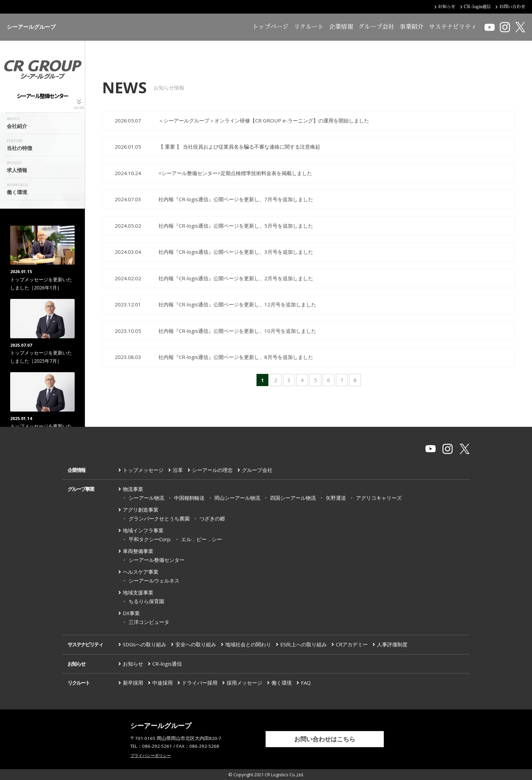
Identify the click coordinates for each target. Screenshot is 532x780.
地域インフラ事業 (143, 530)
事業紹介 (412, 27)
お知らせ (76, 664)
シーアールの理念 (212, 470)
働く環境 (282, 683)
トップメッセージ (143, 470)
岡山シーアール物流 (237, 498)
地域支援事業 (138, 592)
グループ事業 (81, 489)
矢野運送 (336, 498)
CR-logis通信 (167, 664)
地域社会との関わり (248, 644)
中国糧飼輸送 (189, 498)
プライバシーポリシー (151, 755)
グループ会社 (376, 27)
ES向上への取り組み (303, 644)
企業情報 (341, 27)
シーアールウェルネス (154, 581)
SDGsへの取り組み (145, 644)
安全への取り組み (196, 644)
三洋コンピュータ (149, 622)
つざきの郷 (212, 518)
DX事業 (131, 613)
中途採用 (163, 683)
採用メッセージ (244, 683)
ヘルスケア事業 (141, 572)
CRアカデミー (352, 644)
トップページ (270, 27)
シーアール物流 (146, 498)
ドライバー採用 (200, 683)
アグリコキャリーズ (379, 498)
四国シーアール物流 (293, 498)
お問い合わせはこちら (325, 739)
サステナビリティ (453, 27)
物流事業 (133, 489)
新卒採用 (133, 683)
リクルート (309, 27)
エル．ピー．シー (202, 539)
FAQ (306, 683)
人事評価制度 (392, 644)
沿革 (178, 470)
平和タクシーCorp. (150, 539)
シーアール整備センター (157, 560)
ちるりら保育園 (146, 601)
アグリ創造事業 (141, 510)
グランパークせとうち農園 (159, 518)
